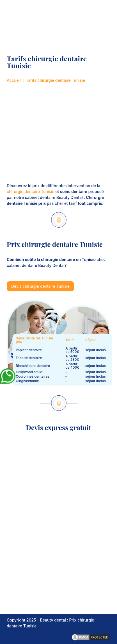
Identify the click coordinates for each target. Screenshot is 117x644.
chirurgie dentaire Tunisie (31, 191)
